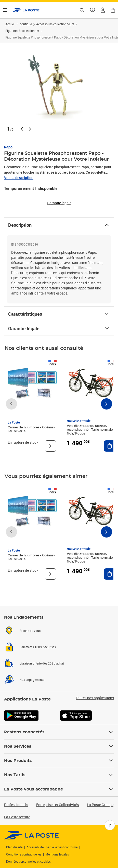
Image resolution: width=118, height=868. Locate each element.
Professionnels (16, 805)
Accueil (10, 24)
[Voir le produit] (50, 446)
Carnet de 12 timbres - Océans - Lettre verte (32, 429)
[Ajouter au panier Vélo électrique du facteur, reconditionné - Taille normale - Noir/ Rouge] (110, 446)
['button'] (26, 10)
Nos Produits (59, 761)
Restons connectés (59, 732)
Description (59, 225)
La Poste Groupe (100, 805)
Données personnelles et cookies (28, 861)
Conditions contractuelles (24, 854)
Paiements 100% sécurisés (38, 647)
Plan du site (14, 847)
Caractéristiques (59, 314)
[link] (31, 835)
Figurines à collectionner (22, 31)
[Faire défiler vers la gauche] (11, 404)
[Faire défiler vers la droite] (107, 404)
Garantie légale (59, 328)
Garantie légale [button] (59, 203)
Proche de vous (30, 631)
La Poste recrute (17, 817)
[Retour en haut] (110, 825)
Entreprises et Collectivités (57, 805)
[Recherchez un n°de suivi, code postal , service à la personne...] (82, 10)
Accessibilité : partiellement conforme (52, 847)
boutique (26, 24)
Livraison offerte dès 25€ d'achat (42, 663)
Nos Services (59, 746)
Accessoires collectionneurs (55, 24)
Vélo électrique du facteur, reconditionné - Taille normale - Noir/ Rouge (91, 430)
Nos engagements (32, 680)
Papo (8, 147)
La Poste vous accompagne (59, 789)
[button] (103, 10)
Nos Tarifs (59, 775)
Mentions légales (57, 854)
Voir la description (19, 178)
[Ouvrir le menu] (5, 10)
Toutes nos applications (95, 698)
